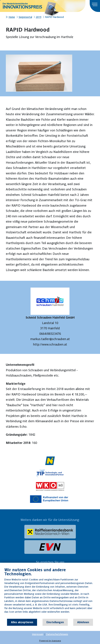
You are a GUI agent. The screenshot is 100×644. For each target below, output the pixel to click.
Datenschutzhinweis (57, 634)
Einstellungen (55, 622)
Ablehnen (83, 622)
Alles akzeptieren (22, 622)
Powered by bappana (50, 641)
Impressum (38, 634)
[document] (50, 593)
